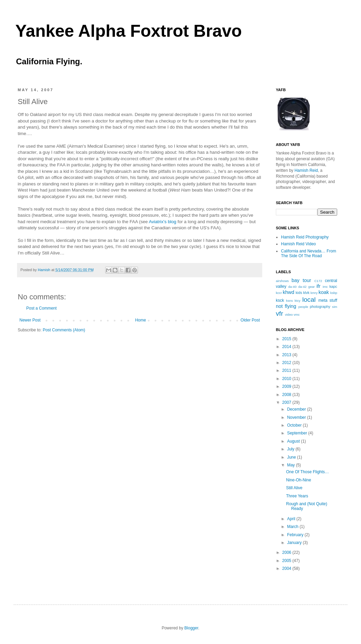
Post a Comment (41, 308)
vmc (297, 315)
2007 (287, 402)
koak (324, 292)
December (297, 409)
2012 (287, 363)
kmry (314, 293)
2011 (287, 370)
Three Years (297, 496)
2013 (287, 355)
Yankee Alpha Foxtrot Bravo (129, 31)
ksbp (334, 293)
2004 (287, 568)
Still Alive (294, 488)
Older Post (250, 320)
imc (325, 287)
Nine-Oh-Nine (299, 480)
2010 (287, 379)
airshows (282, 281)
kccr (279, 293)
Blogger (191, 628)
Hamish (45, 270)
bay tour (301, 280)
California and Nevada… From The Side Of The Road (309, 253)
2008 (287, 395)
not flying (286, 306)
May (292, 465)
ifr (318, 286)
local (309, 300)
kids (299, 293)
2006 (287, 552)
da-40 (292, 287)
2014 (287, 347)
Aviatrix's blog (163, 222)
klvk (306, 293)
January (295, 543)
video (289, 315)
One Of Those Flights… (308, 472)
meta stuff (328, 300)
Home (141, 320)
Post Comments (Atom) (64, 330)
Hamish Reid (306, 170)
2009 (287, 386)
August (294, 441)
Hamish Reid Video (299, 244)
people (303, 307)
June (292, 457)
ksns (289, 301)
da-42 (303, 287)
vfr (279, 313)
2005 (287, 561)
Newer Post (30, 320)
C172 (318, 281)
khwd (288, 292)
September (298, 433)
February (296, 535)
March (293, 527)
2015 (287, 339)
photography (320, 307)
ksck (280, 300)
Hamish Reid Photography (305, 237)
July (291, 449)
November (297, 417)
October (295, 425)
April (292, 519)
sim (335, 307)
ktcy (297, 301)
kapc (333, 286)
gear (311, 287)
